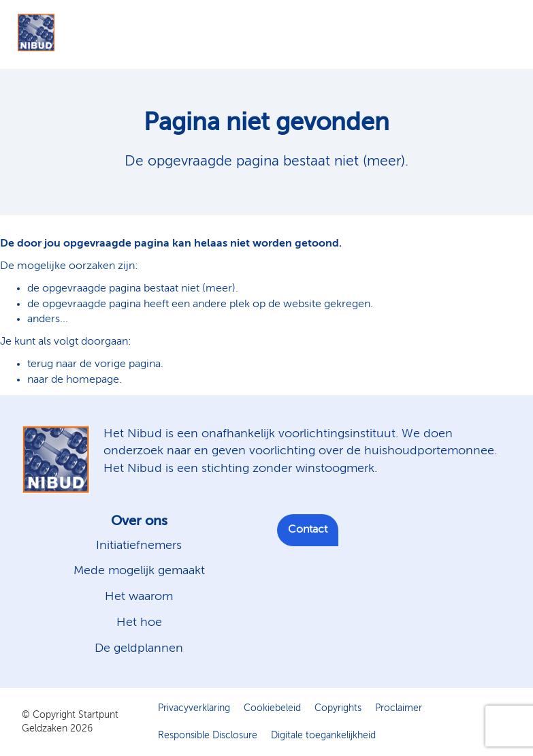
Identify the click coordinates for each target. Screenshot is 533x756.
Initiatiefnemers (139, 546)
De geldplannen (139, 648)
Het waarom (139, 597)
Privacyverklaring (194, 708)
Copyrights (338, 708)
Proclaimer (399, 708)
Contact (308, 530)
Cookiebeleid (272, 708)
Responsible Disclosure (208, 736)
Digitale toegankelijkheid (323, 736)
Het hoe (139, 623)
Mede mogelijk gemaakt (139, 571)
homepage (93, 380)
